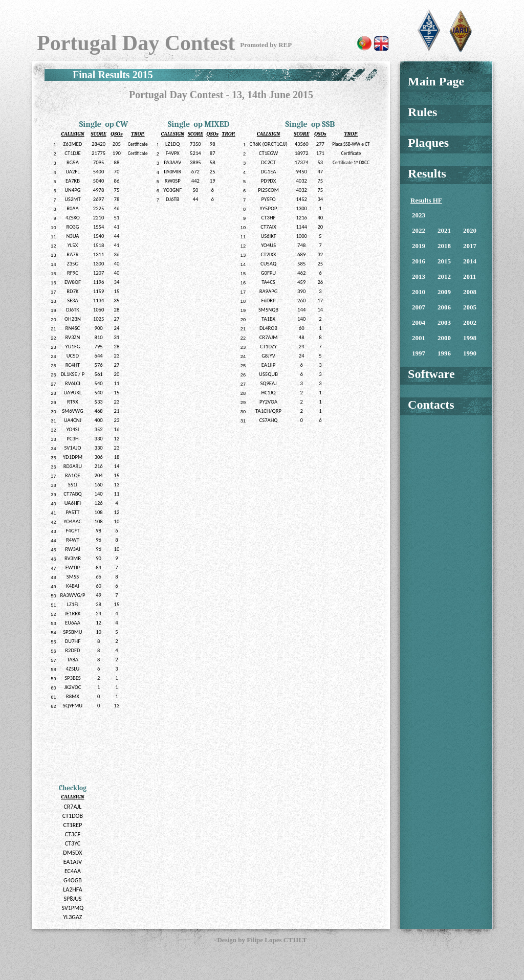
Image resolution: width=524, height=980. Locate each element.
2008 (470, 292)
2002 (470, 322)
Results (427, 173)
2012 (444, 276)
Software (431, 374)
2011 (470, 276)
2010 (419, 292)
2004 (419, 322)
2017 (470, 246)
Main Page (436, 81)
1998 (470, 338)
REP (285, 45)
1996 (444, 353)
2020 (470, 230)
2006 (444, 307)
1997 (419, 353)
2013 (419, 276)
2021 (444, 230)
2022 (419, 230)
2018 (444, 246)
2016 (419, 261)
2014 (470, 261)
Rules (422, 112)
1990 (470, 353)
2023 (419, 215)
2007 (419, 307)
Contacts (431, 405)
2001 (419, 338)
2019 (419, 246)
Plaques (428, 143)
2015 (444, 261)
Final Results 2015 (113, 75)
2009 (444, 292)
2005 (470, 307)
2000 (444, 338)
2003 (444, 322)
